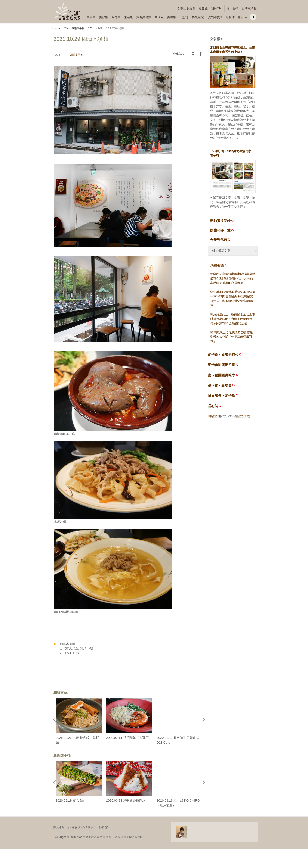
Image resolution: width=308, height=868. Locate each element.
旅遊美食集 (144, 17)
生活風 (159, 17)
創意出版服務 (187, 8)
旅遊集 (128, 17)
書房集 (172, 17)
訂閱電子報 (249, 8)
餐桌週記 (198, 17)
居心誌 (213, 406)
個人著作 (232, 8)
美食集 (91, 17)
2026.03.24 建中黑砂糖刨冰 (126, 800)
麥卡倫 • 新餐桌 (220, 385)
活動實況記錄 (222, 221)
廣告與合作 (89, 827)
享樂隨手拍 (215, 17)
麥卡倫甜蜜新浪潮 (222, 365)
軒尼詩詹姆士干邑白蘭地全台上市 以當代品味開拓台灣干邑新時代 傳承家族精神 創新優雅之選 (233, 319)
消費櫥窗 (219, 265)
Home (56, 28)
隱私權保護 (73, 827)
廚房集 (116, 17)
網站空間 (214, 416)
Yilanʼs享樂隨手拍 (74, 28)
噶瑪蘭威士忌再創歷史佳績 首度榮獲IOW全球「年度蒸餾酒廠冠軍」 (232, 337)
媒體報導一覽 (222, 230)
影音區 (243, 17)
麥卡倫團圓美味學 (222, 375)
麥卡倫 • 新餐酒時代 (223, 355)
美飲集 (104, 17)
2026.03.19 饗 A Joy (70, 800)
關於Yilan (217, 8)
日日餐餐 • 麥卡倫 (221, 396)
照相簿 (230, 17)
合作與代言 (221, 240)
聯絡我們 (103, 827)
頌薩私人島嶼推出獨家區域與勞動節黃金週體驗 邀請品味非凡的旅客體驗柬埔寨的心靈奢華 (233, 278)
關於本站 (59, 827)
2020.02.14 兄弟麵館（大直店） (129, 738)
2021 (91, 28)
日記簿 (184, 17)
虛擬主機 (244, 416)
